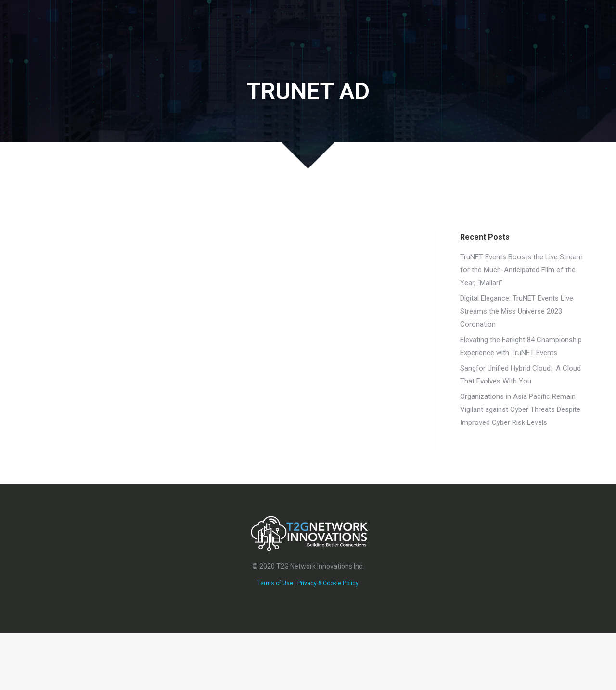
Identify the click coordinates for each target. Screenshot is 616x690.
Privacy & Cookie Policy (328, 583)
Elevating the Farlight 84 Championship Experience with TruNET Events (521, 346)
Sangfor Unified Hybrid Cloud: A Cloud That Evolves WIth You (520, 375)
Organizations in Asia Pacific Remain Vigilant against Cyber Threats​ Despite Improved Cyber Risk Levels (520, 409)
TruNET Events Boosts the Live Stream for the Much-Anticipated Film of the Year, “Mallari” (521, 270)
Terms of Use (275, 583)
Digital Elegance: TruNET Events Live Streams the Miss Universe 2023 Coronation (517, 311)
